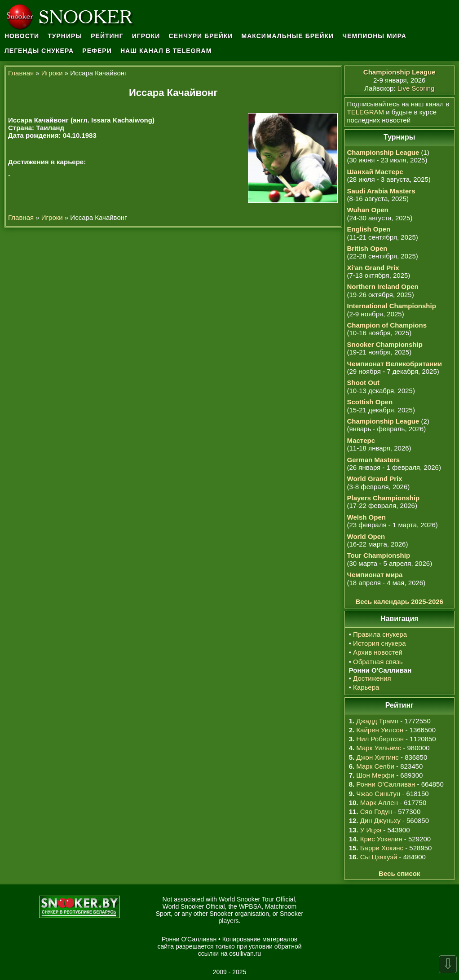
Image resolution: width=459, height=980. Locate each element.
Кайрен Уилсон (380, 730)
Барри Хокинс (382, 848)
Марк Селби (375, 766)
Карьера (366, 687)
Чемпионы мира (374, 36)
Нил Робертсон (380, 739)
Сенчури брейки (201, 36)
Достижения (372, 678)
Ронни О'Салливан (386, 784)
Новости (22, 36)
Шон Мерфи (375, 775)
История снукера (379, 643)
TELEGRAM (366, 112)
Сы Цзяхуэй (379, 857)
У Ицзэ (371, 830)
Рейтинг (107, 36)
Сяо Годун (376, 812)
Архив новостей (378, 652)
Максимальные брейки (288, 36)
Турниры (65, 36)
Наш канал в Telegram (166, 51)
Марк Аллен (379, 803)
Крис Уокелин (381, 839)
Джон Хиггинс (377, 757)
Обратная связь (378, 662)
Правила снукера (380, 634)
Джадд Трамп (377, 721)
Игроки (146, 36)
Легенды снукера (39, 51)
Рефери (97, 51)
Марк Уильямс (379, 748)
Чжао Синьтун (378, 794)
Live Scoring (416, 88)
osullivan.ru (245, 954)
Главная (21, 73)
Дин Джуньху (380, 820)
